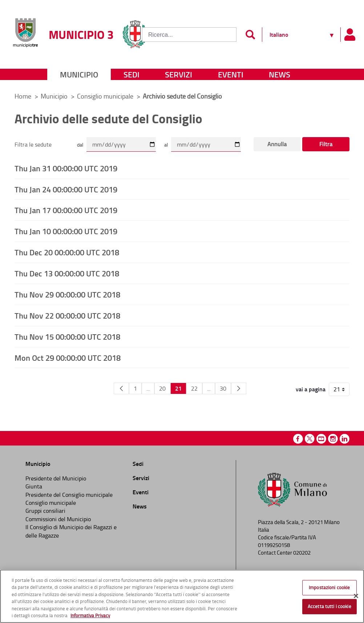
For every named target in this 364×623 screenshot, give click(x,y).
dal (80, 145)
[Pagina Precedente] (121, 388)
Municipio (79, 74)
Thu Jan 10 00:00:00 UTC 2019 (66, 231)
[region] (182, 596)
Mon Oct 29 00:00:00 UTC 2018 (68, 358)
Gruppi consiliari (45, 511)
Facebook (298, 439)
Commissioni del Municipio (58, 519)
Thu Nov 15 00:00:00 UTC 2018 (67, 336)
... (148, 388)
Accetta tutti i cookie (329, 606)
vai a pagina (311, 389)
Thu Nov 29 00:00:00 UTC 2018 (67, 294)
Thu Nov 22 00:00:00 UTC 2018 (67, 315)
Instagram (333, 439)
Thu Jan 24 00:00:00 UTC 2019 (66, 189)
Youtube (321, 439)
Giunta (34, 486)
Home (23, 96)
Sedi (132, 74)
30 (223, 388)
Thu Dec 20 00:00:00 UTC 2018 (67, 252)
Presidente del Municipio (56, 478)
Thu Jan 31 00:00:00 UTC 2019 (66, 168)
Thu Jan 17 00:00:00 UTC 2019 (66, 210)
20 (162, 388)
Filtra (326, 144)
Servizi (179, 74)
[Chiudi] (356, 596)
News (280, 74)
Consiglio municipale (106, 96)
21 (178, 388)
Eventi (231, 74)
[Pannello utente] (349, 35)
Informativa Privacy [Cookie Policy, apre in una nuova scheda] (90, 615)
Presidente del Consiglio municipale (69, 495)
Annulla (277, 144)
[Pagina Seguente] (239, 388)
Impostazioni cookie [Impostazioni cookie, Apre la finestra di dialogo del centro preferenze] (329, 587)
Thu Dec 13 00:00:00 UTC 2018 (67, 273)
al (166, 145)
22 (194, 388)
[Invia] (250, 35)
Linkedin (345, 439)
